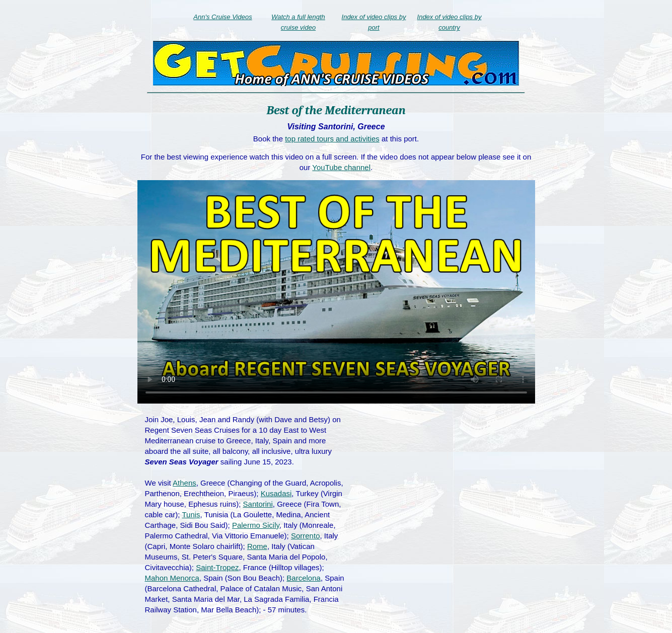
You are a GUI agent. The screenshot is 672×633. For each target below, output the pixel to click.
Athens (184, 483)
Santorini (258, 504)
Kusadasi (276, 493)
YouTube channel (341, 167)
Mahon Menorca (172, 578)
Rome (257, 546)
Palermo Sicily (256, 525)
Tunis (191, 515)
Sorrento (306, 536)
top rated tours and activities (332, 139)
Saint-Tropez (217, 567)
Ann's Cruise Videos (222, 17)
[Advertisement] (445, 487)
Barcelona (304, 578)
